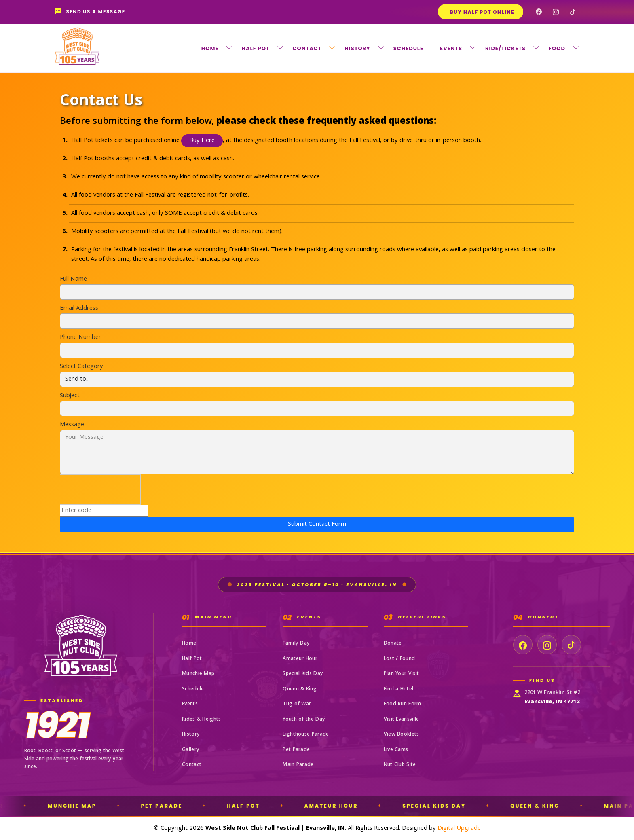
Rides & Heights (202, 720)
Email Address (79, 309)
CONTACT (307, 48)
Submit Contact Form (317, 525)
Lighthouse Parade (306, 735)
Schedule (193, 689)
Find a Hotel (399, 689)
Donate (393, 644)
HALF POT (255, 48)
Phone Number (80, 338)
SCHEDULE (408, 48)
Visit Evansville (402, 720)
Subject (70, 396)
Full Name (73, 279)
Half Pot (192, 659)
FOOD (557, 48)
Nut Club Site (400, 765)
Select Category (81, 367)
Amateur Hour (300, 659)
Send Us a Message (90, 12)
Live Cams (396, 750)
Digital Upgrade (459, 829)
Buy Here (202, 141)
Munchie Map (198, 674)
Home (189, 644)
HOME (210, 48)
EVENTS (451, 48)
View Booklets (402, 735)
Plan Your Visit (402, 674)
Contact (192, 765)
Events (190, 704)
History (191, 735)
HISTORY (357, 48)
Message (72, 425)
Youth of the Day (304, 720)
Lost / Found (399, 659)
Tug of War (297, 704)
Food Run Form (403, 704)
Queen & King (300, 689)
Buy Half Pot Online (482, 12)
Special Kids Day (303, 674)
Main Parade (298, 765)
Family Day (296, 644)
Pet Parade (296, 750)
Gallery (191, 750)
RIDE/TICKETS (505, 48)
